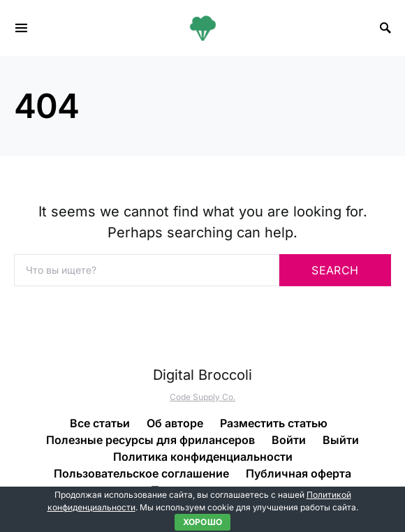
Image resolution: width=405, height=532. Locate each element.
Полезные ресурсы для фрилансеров (150, 440)
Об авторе (175, 423)
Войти (289, 440)
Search (335, 270)
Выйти (341, 440)
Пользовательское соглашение (141, 473)
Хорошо (203, 522)
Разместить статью (274, 423)
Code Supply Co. (202, 397)
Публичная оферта (299, 473)
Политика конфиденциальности (203, 457)
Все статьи (100, 423)
